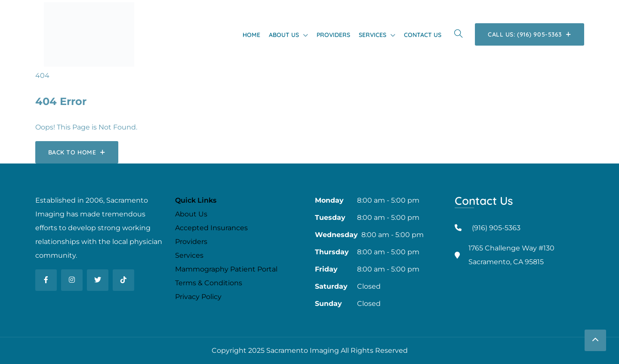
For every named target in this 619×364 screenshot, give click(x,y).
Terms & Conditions (209, 283)
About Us (284, 35)
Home (251, 35)
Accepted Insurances (211, 228)
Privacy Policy (198, 297)
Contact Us (423, 35)
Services (373, 35)
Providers (333, 35)
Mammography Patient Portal (226, 269)
